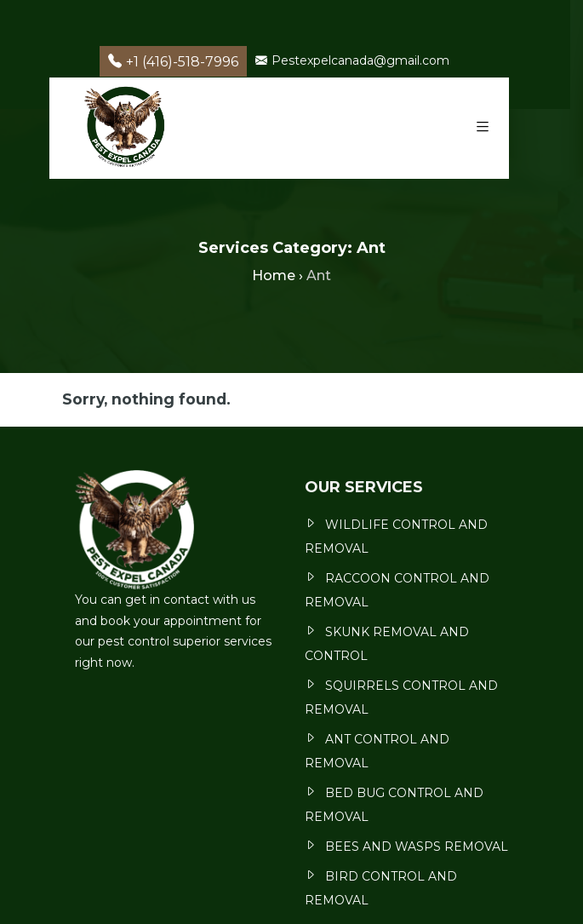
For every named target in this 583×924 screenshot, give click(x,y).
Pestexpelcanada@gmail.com (352, 60)
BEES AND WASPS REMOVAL (417, 847)
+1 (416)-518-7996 (173, 62)
